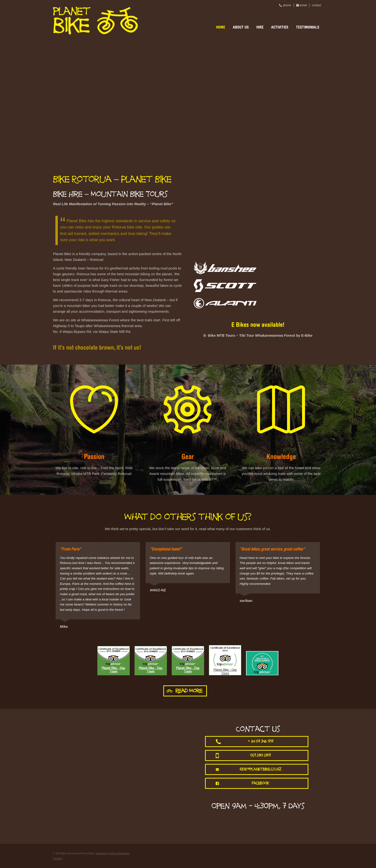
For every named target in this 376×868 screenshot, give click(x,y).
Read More (189, 691)
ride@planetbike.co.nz (261, 769)
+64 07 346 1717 (261, 741)
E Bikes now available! (258, 325)
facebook (260, 783)
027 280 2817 (260, 755)
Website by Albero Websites (113, 853)
